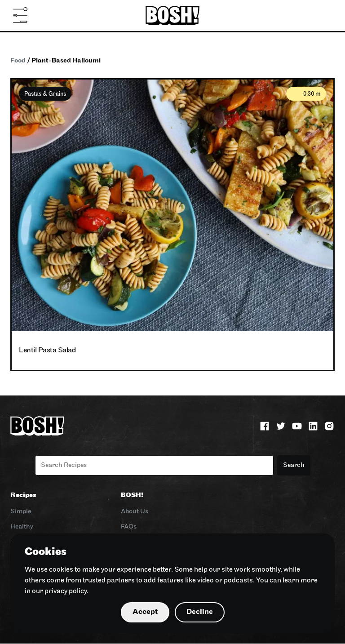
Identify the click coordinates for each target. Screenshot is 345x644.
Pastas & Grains (45, 94)
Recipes (23, 495)
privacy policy (66, 591)
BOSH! (132, 495)
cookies (61, 570)
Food (18, 61)
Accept (145, 612)
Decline (200, 612)
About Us (135, 512)
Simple (21, 512)
